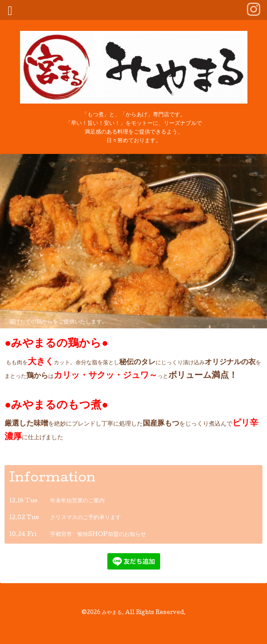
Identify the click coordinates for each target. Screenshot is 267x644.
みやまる (112, 613)
